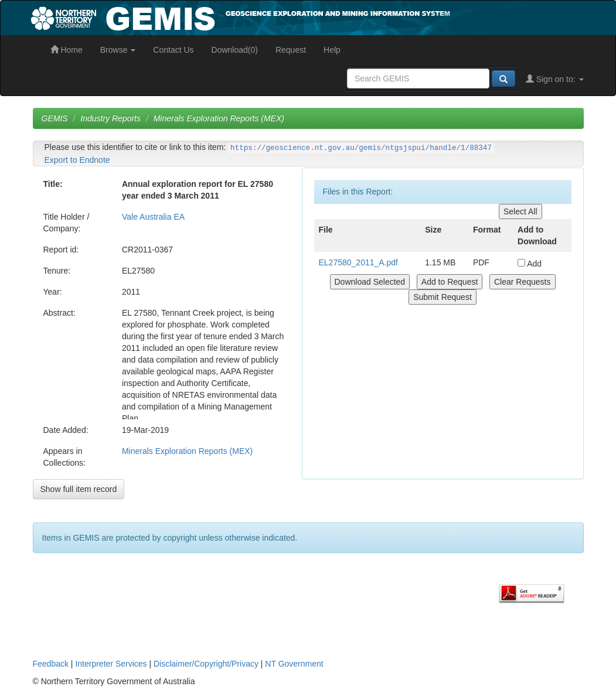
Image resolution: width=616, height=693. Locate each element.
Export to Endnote (77, 160)
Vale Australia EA (153, 217)
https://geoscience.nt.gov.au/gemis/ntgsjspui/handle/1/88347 (361, 148)
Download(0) (235, 50)
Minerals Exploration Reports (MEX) (219, 118)
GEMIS (55, 118)
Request (291, 50)
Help (332, 50)
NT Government (294, 664)
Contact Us (173, 50)
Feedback (51, 664)
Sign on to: (555, 79)
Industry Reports (110, 118)
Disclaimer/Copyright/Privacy (206, 664)
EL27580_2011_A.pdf (358, 262)
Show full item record (79, 489)
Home (67, 50)
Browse (118, 50)
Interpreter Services (111, 664)
